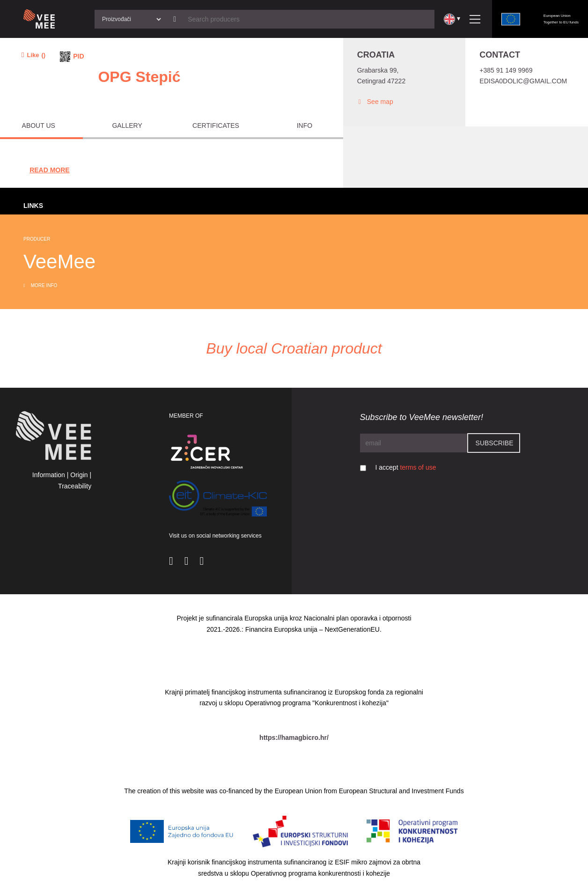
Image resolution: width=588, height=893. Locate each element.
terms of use (418, 467)
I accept (406, 467)
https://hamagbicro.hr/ (294, 738)
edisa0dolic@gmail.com (523, 81)
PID (78, 56)
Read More (50, 170)
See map (375, 102)
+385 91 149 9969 (506, 70)
